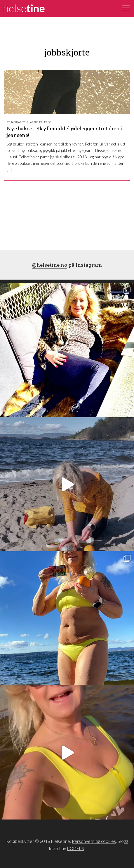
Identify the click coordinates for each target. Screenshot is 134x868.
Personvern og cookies (94, 841)
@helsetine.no (50, 265)
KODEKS (75, 848)
